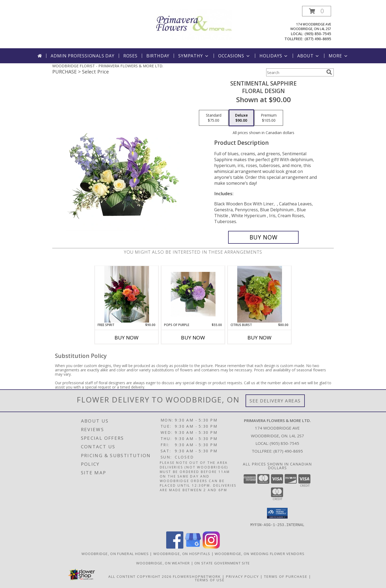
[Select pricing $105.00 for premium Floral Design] (269, 118)
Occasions (234, 56)
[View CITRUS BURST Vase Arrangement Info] (260, 294)
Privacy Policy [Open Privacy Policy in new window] (242, 576)
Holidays (274, 56)
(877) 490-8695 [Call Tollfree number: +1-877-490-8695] (288, 451)
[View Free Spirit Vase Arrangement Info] (127, 294)
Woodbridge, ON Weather (163, 563)
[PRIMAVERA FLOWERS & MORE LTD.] (193, 24)
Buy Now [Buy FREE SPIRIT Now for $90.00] (127, 338)
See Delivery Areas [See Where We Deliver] (275, 401)
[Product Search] (295, 72)
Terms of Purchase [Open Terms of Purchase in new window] (286, 576)
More (338, 56)
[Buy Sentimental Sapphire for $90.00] (263, 237)
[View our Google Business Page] (193, 547)
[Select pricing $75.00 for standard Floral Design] (214, 118)
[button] (317, 11)
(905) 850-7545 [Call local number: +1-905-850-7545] (318, 34)
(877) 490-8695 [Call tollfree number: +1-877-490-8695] (318, 39)
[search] (329, 72)
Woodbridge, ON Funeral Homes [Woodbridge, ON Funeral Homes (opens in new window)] (115, 553)
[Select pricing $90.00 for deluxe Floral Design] (241, 118)
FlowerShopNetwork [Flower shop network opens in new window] (197, 576)
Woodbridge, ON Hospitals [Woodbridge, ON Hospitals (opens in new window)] (182, 553)
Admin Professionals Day (82, 56)
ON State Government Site (222, 563)
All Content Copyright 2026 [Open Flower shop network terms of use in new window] (140, 576)
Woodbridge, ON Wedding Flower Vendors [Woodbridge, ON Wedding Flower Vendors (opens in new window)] (260, 553)
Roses (130, 56)
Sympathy (194, 56)
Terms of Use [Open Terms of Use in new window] (210, 580)
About (309, 56)
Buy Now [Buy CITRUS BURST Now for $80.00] (259, 338)
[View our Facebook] (175, 547)
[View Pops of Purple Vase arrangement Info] (193, 294)
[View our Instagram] (211, 547)
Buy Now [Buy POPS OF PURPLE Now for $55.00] (193, 338)
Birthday (158, 56)
